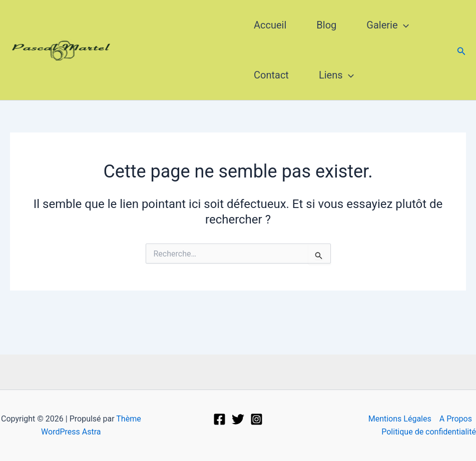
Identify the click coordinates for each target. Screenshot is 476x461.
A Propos (456, 419)
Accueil (270, 25)
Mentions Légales (400, 419)
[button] (461, 50)
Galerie (387, 25)
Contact (271, 75)
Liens (336, 75)
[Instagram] (257, 419)
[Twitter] (238, 419)
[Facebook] (219, 419)
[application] (403, 25)
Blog (326, 25)
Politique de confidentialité (429, 432)
